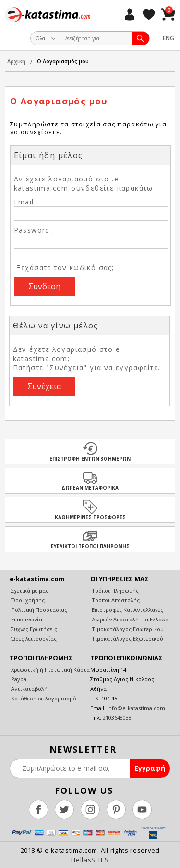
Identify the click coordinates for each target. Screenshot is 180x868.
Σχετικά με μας (29, 591)
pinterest (116, 810)
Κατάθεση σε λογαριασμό (43, 698)
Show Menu (12, 38)
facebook (38, 810)
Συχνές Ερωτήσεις (33, 629)
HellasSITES (90, 860)
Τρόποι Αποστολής (115, 600)
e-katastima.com (48, 14)
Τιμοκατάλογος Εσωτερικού (127, 629)
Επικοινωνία (26, 619)
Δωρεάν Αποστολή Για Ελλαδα (129, 619)
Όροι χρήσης (27, 600)
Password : (34, 230)
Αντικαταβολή (29, 689)
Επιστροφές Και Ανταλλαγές (127, 610)
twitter (64, 810)
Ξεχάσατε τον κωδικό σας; (65, 267)
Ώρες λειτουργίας (33, 638)
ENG (168, 38)
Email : (26, 202)
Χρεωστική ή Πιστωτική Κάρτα (50, 670)
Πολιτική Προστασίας (38, 610)
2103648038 (117, 717)
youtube (142, 810)
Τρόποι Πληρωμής (114, 591)
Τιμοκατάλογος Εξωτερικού (127, 638)
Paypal (19, 679)
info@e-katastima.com (136, 708)
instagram (90, 810)
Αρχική (16, 61)
